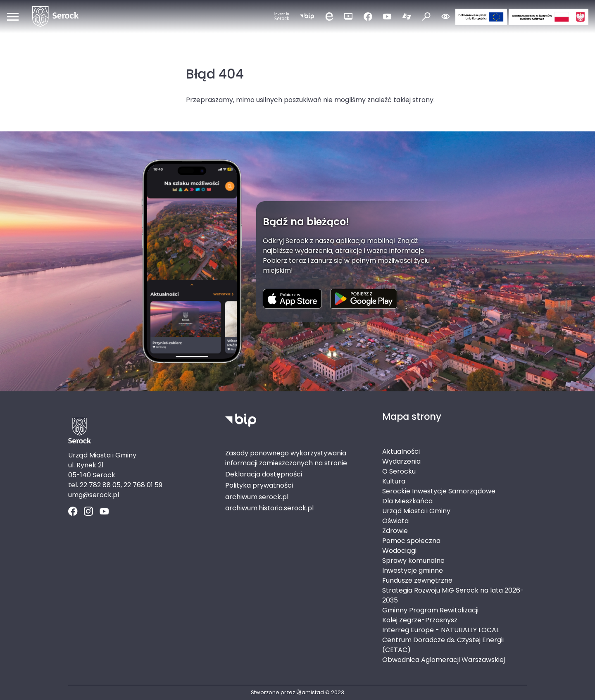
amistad (310, 692)
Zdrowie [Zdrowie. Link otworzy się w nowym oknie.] (395, 531)
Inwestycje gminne (413, 570)
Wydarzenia (401, 461)
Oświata (395, 521)
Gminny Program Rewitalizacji (430, 610)
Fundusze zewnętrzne (417, 580)
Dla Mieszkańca (407, 501)
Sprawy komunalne (413, 561)
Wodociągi (399, 551)
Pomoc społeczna (411, 541)
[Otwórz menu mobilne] (13, 17)
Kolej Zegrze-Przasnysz (420, 620)
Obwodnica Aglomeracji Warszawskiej (444, 660)
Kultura (394, 481)
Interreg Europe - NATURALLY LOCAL (441, 630)
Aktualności (401, 451)
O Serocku (399, 471)
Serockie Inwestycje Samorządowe (439, 491)
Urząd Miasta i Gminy (416, 511)
